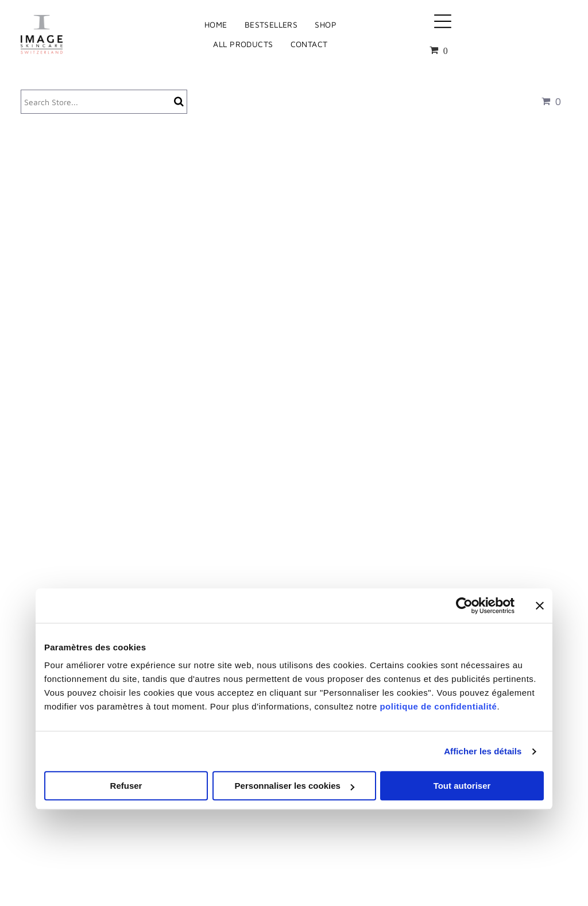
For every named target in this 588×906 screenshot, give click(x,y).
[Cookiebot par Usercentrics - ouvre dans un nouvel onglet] (464, 606)
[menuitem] (216, 25)
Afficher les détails (483, 751)
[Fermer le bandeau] (540, 606)
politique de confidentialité (438, 707)
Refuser (126, 786)
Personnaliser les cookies (295, 786)
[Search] (104, 102)
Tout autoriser (462, 786)
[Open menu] (443, 21)
